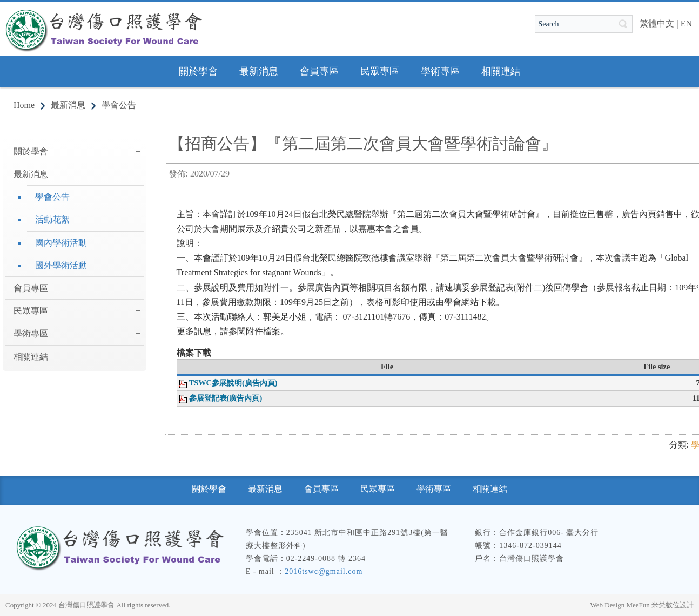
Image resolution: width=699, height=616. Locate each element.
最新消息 (68, 105)
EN (686, 23)
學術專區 (31, 333)
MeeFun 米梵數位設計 (660, 605)
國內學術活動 (61, 243)
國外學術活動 (61, 265)
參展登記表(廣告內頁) (226, 398)
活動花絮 (52, 219)
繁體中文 (657, 23)
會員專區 (31, 288)
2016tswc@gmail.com (324, 571)
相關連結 (31, 357)
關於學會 (31, 151)
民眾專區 (31, 311)
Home (24, 105)
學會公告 (119, 105)
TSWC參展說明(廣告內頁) (233, 383)
